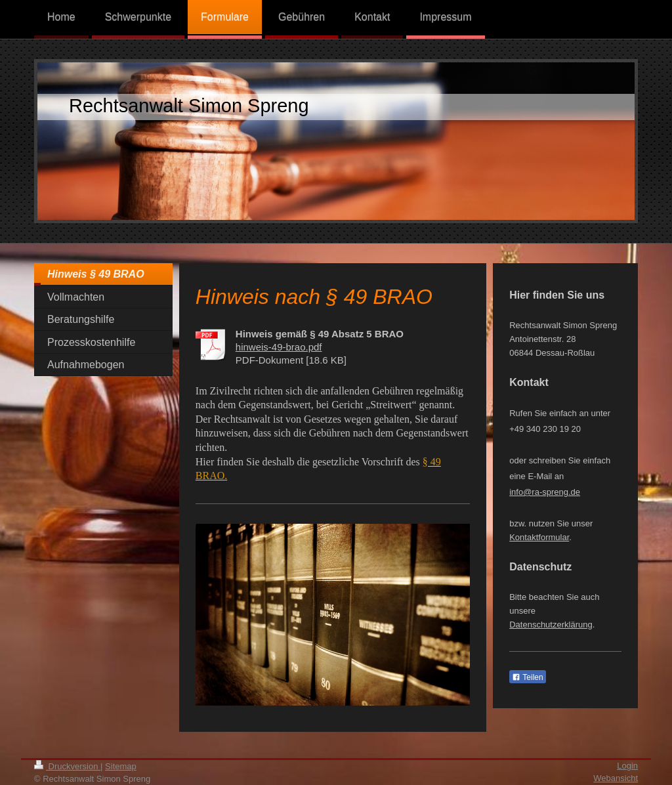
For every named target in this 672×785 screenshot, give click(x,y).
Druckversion (67, 766)
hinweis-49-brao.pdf (279, 347)
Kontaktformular (539, 537)
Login (627, 766)
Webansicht (616, 778)
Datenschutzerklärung (551, 625)
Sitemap (121, 766)
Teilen (527, 677)
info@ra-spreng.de (545, 492)
